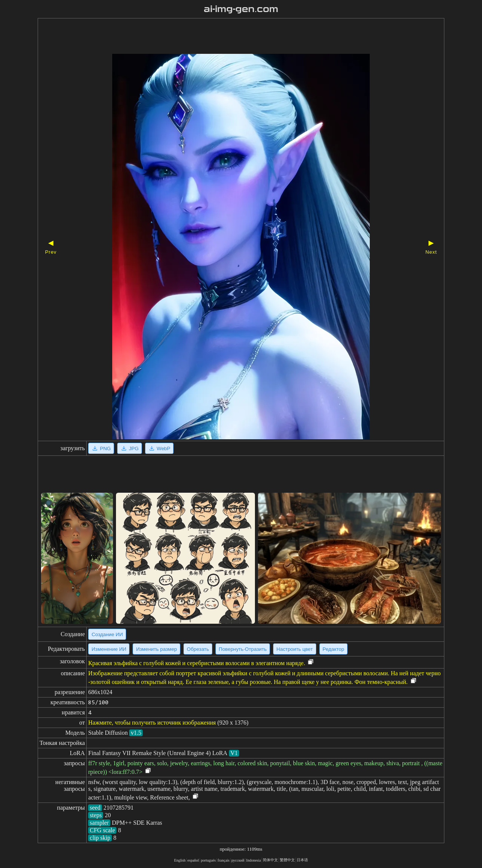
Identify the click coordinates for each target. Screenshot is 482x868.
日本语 (302, 860)
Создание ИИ (107, 634)
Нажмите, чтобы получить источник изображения (152, 723)
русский (238, 860)
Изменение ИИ (109, 649)
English (180, 860)
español (193, 860)
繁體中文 (287, 860)
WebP (159, 448)
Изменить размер (156, 649)
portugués (208, 860)
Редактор (333, 649)
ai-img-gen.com (241, 9)
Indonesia (254, 860)
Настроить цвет (294, 649)
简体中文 (270, 860)
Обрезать (198, 649)
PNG (101, 448)
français (224, 860)
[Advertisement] (228, 37)
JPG (130, 448)
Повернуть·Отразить (243, 649)
